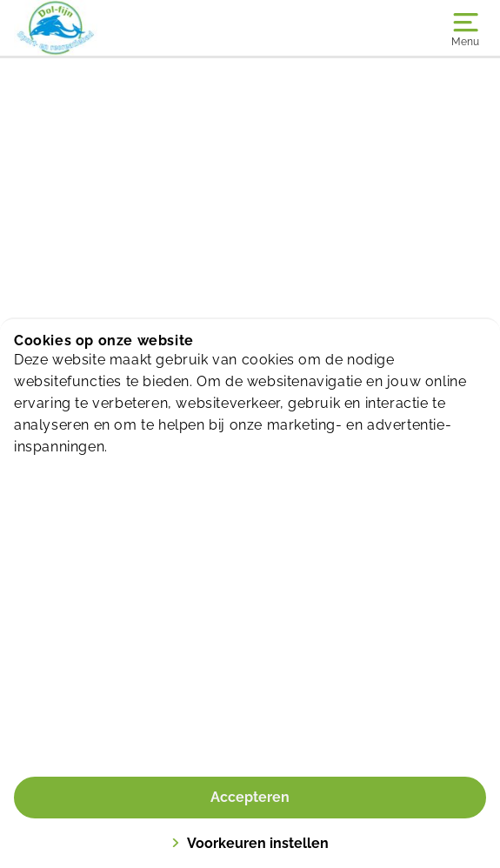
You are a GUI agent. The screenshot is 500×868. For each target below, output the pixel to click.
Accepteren (250, 797)
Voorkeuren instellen (250, 843)
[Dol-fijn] (132, 28)
